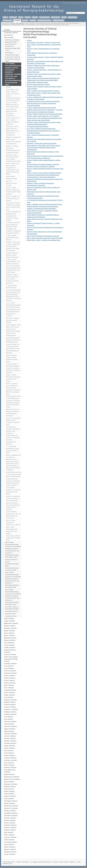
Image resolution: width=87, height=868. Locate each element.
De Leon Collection (10, 671)
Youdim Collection (10, 854)
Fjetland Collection (10, 702)
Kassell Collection (10, 748)
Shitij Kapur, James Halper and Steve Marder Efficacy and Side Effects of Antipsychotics (12, 131)
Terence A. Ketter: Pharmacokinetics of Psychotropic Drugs (12, 105)
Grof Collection (9, 717)
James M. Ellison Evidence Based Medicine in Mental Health (12, 358)
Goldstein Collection (10, 714)
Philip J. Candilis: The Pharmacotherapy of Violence (13, 198)
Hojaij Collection (9, 731)
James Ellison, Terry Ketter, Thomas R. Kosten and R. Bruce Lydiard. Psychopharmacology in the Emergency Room (13, 95)
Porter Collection (9, 794)
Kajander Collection (10, 741)
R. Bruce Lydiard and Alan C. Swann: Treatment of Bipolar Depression (13, 121)
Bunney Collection (10, 640)
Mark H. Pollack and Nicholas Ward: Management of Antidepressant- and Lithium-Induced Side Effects (13, 169)
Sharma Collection (10, 820)
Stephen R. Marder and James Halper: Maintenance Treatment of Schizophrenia (13, 141)
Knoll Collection (9, 753)
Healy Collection (9, 724)
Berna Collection (9, 633)
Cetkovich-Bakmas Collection (10, 651)
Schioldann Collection (11, 816)
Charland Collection (10, 654)
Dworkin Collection (10, 683)
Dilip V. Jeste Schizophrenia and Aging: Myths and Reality (12, 530)
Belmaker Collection (10, 628)
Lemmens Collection (10, 760)
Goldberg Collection (10, 712)
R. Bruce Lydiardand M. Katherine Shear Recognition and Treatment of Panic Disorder (13, 216)
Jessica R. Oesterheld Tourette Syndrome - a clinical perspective (13, 498)
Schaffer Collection (10, 811)
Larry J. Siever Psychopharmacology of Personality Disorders (13, 305)
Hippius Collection (10, 729)
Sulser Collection (9, 835)
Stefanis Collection (10, 830)
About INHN (81, 3)
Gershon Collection (10, 707)
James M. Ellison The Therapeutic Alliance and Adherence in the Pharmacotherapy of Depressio (13, 349)
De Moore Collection (10, 673)
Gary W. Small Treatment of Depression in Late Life (13, 523)
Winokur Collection (10, 849)
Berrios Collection (10, 635)
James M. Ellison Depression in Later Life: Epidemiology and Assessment (14, 515)
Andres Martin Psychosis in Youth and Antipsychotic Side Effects (13, 491)
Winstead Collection (10, 852)
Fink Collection (9, 697)
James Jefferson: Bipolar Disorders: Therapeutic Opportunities (12, 112)
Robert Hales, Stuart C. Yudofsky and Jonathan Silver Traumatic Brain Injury (13, 206)
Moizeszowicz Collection (12, 777)
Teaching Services (11, 616)
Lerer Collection (9, 763)
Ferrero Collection (10, 693)
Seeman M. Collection (11, 808)
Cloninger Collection (10, 664)
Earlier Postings (9, 619)
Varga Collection (9, 845)
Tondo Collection (9, 840)
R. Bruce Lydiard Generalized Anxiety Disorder (12, 238)
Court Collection (9, 668)
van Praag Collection (11, 842)
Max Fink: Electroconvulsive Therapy (11, 183)
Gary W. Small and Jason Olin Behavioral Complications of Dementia (13, 506)
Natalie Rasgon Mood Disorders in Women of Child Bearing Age (13, 340)
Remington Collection (11, 801)
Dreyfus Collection (10, 678)
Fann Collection (9, 688)
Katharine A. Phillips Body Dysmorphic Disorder (12, 320)
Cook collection (9, 666)
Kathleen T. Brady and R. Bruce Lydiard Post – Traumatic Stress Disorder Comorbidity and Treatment (13, 246)
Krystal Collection (9, 755)
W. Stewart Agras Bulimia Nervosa (11, 287)
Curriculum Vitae (10, 614)
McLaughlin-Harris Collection (10, 771)
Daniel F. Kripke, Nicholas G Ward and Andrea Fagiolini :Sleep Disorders (13, 191)
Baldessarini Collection (11, 623)
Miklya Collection (9, 774)
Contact (75, 3)
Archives (13, 23)
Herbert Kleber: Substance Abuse (11, 178)
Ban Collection (9, 35)
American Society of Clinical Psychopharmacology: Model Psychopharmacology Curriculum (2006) (12, 565)
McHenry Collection (10, 767)
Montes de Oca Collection (12, 779)
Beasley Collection (10, 626)
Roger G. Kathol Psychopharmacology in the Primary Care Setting (13, 378)
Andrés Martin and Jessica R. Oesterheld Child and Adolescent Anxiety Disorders (13, 482)
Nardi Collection (9, 789)
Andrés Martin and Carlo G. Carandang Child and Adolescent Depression (14, 474)
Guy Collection (9, 719)
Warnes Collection (10, 847)
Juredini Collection (10, 738)
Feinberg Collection (10, 690)
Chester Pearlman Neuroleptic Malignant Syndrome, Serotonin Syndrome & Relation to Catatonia (13, 368)
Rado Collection (9, 799)
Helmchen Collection (11, 726)
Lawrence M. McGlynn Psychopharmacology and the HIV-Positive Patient (13, 404)
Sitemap (64, 3)
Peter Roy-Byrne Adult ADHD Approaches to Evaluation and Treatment (13, 313)
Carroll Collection (9, 645)
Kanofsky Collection (10, 743)
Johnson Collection (10, 736)
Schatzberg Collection (11, 813)
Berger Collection (9, 631)
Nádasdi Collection (10, 787)
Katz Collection (9, 751)
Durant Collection (9, 680)
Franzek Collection (10, 705)
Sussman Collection (10, 837)
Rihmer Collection (10, 803)
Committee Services (11, 611)
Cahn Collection (9, 643)
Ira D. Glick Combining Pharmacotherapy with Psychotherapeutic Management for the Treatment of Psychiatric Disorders (14, 295)
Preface (8, 87)
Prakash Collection (10, 796)
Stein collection (9, 832)
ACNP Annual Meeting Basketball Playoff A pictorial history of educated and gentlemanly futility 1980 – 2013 (13, 45)
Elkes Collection (9, 685)
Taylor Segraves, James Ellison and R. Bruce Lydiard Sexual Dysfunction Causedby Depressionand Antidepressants (13, 330)
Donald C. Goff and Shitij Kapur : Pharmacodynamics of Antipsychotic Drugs (13, 149)
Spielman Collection (10, 828)
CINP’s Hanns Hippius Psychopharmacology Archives (11, 659)
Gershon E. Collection (11, 709)
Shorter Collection (10, 823)
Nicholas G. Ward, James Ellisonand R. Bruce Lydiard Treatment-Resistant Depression (12, 279)
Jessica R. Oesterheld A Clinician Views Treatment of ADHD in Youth (13, 421)
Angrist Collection (9, 621)
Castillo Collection (10, 648)
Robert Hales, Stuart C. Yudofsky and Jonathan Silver (13, 538)
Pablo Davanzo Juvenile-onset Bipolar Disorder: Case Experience (13, 430)
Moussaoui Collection (11, 784)
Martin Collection (9, 765)
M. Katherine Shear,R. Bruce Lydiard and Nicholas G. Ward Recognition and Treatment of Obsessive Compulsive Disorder (13, 228)
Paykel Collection (9, 791)
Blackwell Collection (10, 638)
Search (70, 3)
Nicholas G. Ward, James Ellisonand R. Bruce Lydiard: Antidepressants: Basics (13, 158)
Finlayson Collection (10, 700)
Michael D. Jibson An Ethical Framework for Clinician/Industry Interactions (13, 413)
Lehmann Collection (10, 758)
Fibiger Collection (9, 695)
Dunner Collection (10, 676)
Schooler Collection (10, 818)
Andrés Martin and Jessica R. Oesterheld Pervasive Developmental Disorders (13, 440)
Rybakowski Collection (11, 806)
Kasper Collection (10, 746)
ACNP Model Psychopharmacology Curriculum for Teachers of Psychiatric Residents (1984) (13, 57)
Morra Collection (9, 782)
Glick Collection (20, 23)
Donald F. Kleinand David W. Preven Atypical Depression (12, 255)
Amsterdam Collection (11, 33)
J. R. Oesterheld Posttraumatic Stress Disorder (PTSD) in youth (12, 450)
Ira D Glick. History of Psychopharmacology (12, 608)
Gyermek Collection (10, 722)
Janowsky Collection (10, 734)
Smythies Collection (10, 825)
